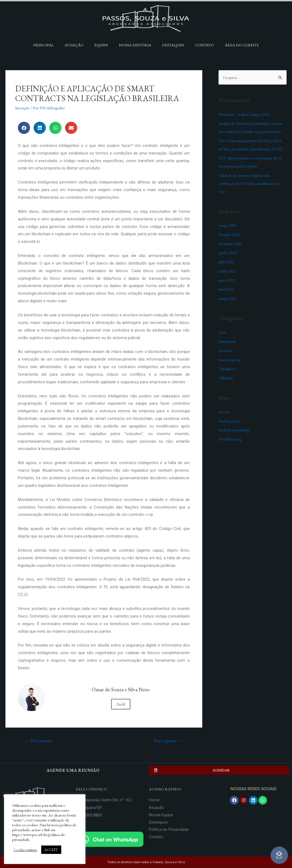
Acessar (225, 412)
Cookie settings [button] (25, 850)
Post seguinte (168, 741)
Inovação (23, 108)
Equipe (101, 45)
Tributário (227, 378)
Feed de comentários (235, 430)
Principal (44, 45)
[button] (219, 771)
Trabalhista (227, 369)
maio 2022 (227, 280)
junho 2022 (227, 271)
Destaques (173, 45)
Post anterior (40, 741)
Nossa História (135, 45)
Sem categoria (230, 360)
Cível (223, 332)
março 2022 (228, 298)
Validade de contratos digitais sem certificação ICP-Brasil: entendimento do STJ (251, 183)
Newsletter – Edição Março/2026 (245, 114)
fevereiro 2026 (230, 234)
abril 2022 (226, 289)
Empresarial (228, 341)
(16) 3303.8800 (89, 815)
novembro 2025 (231, 244)
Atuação (74, 45)
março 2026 (228, 225)
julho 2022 (227, 262)
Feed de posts (229, 421)
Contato (204, 45)
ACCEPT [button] (51, 850)
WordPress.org (231, 439)
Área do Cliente (242, 45)
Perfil (121, 704)
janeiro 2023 (228, 253)
